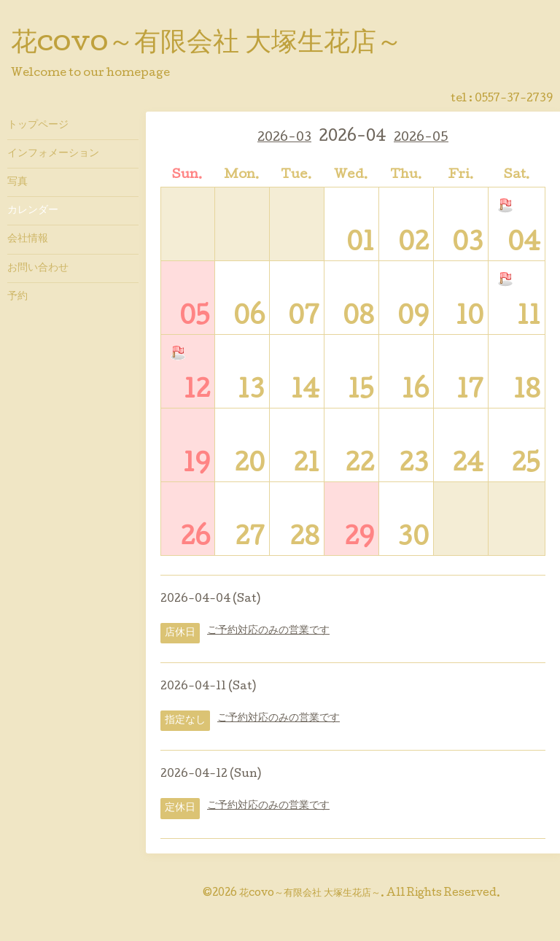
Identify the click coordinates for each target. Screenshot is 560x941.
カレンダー (33, 211)
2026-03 (284, 138)
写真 (17, 182)
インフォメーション (53, 154)
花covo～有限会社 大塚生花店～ (207, 44)
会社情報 (28, 239)
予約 (17, 297)
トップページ (38, 125)
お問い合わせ (38, 268)
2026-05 (421, 138)
